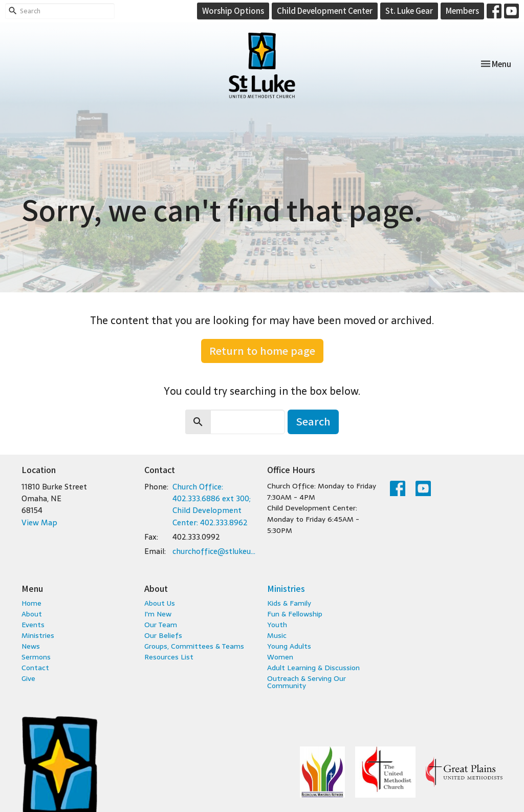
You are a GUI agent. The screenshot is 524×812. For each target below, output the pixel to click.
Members (462, 10)
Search (313, 421)
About (32, 614)
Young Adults (289, 646)
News (31, 646)
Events (33, 625)
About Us (160, 603)
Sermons (36, 657)
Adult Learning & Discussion (313, 668)
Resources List (169, 657)
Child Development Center (325, 10)
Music (277, 635)
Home (31, 603)
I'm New (158, 614)
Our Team (161, 625)
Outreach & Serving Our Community (307, 682)
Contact (35, 668)
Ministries (38, 635)
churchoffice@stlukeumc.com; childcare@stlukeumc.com (215, 551)
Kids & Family (289, 603)
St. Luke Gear (409, 10)
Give (28, 678)
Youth (277, 625)
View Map (39, 522)
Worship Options (233, 10)
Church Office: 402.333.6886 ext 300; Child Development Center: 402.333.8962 (212, 505)
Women (280, 657)
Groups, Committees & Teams (194, 646)
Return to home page (262, 350)
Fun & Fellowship (295, 614)
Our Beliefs (163, 635)
